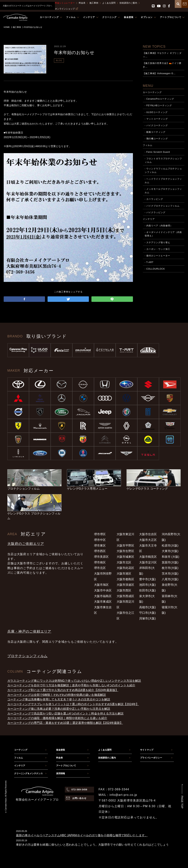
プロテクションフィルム (27, 656)
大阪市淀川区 (148, 562)
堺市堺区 (100, 534)
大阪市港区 (124, 574)
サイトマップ (147, 750)
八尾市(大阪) (170, 579)
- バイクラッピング (155, 212)
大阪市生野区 (125, 551)
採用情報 (61, 773)
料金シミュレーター (65, 3)
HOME (7, 27)
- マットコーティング (156, 119)
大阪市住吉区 (148, 534)
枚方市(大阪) (170, 568)
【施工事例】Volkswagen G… (159, 73)
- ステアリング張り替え (157, 243)
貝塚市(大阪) (148, 618)
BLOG (59, 60)
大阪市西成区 (125, 596)
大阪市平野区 (125, 546)
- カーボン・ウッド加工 (157, 249)
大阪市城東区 (125, 557)
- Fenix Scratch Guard (157, 152)
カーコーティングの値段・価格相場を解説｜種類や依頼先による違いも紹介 (57, 718)
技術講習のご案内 (128, 3)
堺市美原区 (101, 557)
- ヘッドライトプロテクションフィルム (163, 181)
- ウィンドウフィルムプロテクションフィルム (163, 170)
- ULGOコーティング (156, 112)
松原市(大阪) (170, 546)
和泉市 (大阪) (170, 557)
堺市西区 (100, 551)
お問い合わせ (79, 798)
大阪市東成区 (103, 602)
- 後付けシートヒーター (157, 256)
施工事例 (94, 3)
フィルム (148, 145)
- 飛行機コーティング (156, 139)
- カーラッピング (154, 199)
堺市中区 (100, 540)
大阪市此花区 (125, 568)
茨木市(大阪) (170, 574)
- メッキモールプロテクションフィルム (163, 191)
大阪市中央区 (103, 590)
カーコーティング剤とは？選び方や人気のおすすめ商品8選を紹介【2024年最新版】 (63, 690)
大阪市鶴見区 (148, 557)
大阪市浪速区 (125, 585)
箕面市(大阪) (170, 562)
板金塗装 (61, 750)
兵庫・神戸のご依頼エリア (29, 631)
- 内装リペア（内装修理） (159, 226)
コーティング (21, 750)
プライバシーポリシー (151, 758)
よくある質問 (109, 3)
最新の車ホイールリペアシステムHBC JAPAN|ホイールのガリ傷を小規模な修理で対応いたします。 (82, 835)
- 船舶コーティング (155, 132)
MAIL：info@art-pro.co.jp (118, 795)
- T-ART (149, 262)
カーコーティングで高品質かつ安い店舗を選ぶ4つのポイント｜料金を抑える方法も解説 (65, 714)
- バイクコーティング (156, 125)
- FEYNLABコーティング (158, 106)
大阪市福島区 (103, 596)
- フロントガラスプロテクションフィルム (163, 160)
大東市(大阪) (170, 551)
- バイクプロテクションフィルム (162, 206)
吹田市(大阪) (148, 590)
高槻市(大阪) (148, 607)
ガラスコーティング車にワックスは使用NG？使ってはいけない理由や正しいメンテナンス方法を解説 (74, 681)
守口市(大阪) (148, 613)
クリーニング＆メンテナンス (28, 773)
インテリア (149, 219)
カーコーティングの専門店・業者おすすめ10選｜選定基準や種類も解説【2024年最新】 (65, 723)
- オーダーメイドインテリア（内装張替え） (163, 234)
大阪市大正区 (148, 540)
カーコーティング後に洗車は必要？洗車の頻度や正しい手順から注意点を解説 (59, 709)
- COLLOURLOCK (155, 269)
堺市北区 (100, 568)
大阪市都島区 (125, 579)
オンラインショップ (66, 9)
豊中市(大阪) (148, 579)
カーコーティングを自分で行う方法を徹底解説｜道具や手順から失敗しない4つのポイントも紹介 (71, 685)
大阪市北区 (124, 562)
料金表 (82, 3)
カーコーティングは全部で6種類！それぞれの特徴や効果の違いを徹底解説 (57, 695)
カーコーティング (152, 92)
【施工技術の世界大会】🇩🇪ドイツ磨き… (162, 65)
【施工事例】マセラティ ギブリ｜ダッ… (162, 55)
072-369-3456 (79, 790)
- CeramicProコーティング (159, 99)
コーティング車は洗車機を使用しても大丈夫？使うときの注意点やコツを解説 (59, 699)
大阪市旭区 (101, 585)
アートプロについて (66, 766)
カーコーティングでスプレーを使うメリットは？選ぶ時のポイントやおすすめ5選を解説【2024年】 (73, 704)
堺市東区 (100, 546)
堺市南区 (100, 562)
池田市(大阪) (148, 585)
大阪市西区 (124, 590)
